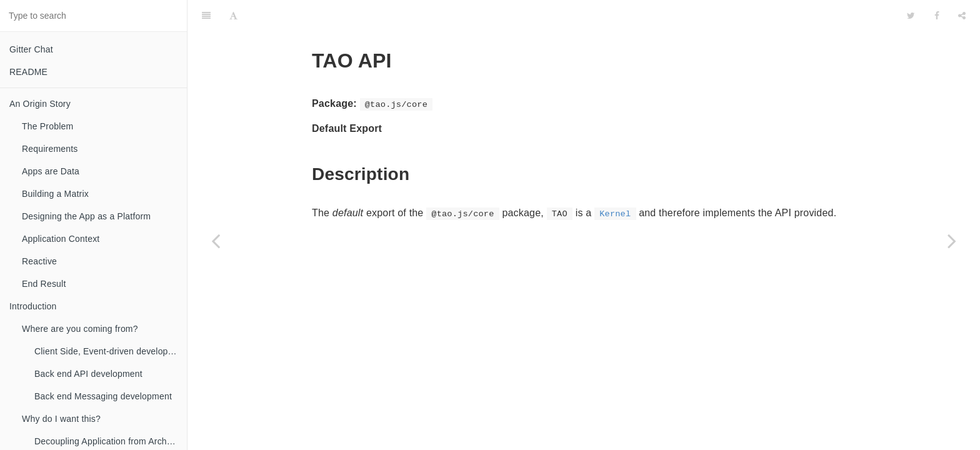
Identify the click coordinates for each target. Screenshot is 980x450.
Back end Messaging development (103, 396)
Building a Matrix (55, 194)
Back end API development (88, 374)
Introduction (33, 306)
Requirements (50, 149)
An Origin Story (40, 104)
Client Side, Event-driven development (111, 351)
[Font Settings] (233, 16)
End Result (44, 284)
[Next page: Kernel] (952, 241)
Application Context (61, 239)
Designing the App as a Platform (86, 216)
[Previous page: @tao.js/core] (216, 241)
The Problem (47, 126)
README (28, 72)
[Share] (962, 16)
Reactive (39, 261)
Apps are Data (51, 171)
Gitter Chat (31, 49)
